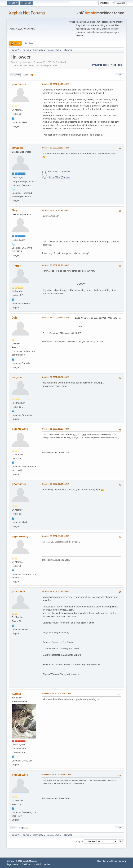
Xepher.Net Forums (27, 13)
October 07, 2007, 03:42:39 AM (56, 210)
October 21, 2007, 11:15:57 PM (56, 429)
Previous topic (101, 65)
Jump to (79, 841)
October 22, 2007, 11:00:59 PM (56, 536)
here (84, 434)
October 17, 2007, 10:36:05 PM (56, 318)
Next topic (116, 65)
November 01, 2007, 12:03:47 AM (56, 694)
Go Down (15, 75)
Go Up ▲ (123, 861)
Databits (17, 148)
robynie (17, 377)
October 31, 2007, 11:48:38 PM (56, 591)
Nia (74, 434)
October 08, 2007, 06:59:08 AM (56, 265)
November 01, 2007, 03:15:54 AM (56, 775)
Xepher (16, 694)
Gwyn (16, 210)
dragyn (16, 265)
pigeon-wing (20, 429)
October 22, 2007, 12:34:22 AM (56, 484)
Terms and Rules (110, 861)
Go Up (13, 828)
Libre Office (55, 177)
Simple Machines (30, 861)
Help (99, 861)
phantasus (19, 84)
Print (120, 75)
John (15, 318)
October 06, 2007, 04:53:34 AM (56, 84)
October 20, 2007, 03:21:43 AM (56, 377)
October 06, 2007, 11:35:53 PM (56, 148)
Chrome (65, 177)
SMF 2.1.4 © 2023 (14, 861)
